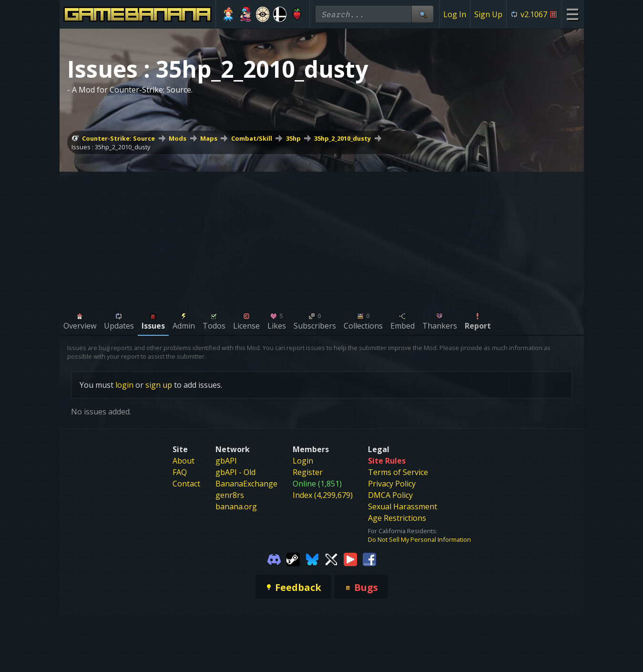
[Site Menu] (572, 14)
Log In (455, 14)
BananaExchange (246, 484)
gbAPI (226, 461)
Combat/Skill (252, 138)
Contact (186, 484)
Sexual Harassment (403, 507)
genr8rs (230, 495)
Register (308, 472)
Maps (209, 138)
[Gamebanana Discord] (274, 559)
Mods (178, 138)
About (184, 461)
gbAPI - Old (235, 472)
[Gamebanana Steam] (293, 559)
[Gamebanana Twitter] (331, 559)
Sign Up (488, 14)
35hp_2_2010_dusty (342, 138)
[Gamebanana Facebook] (369, 559)
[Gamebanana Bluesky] (312, 559)
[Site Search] (422, 14)
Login (303, 461)
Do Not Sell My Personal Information (419, 539)
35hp (293, 138)
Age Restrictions (397, 518)
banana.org (236, 507)
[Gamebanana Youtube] (350, 559)
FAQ (180, 472)
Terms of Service (398, 472)
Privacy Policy (392, 484)
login (124, 385)
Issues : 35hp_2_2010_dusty (111, 147)
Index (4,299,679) (323, 495)
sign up (159, 385)
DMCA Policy (390, 495)
